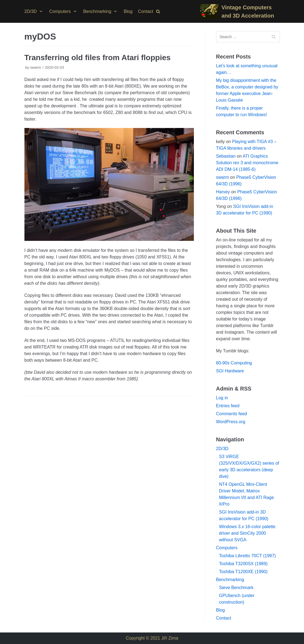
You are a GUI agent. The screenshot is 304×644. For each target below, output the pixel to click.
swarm (36, 67)
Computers (227, 548)
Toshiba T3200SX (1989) (243, 564)
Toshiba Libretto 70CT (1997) (248, 556)
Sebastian (226, 156)
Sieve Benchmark (236, 588)
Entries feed (228, 406)
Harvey (223, 192)
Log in (222, 398)
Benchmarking (230, 580)
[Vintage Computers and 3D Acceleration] (240, 12)
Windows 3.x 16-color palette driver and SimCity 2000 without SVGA (247, 533)
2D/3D (222, 449)
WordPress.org (231, 422)
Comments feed (232, 414)
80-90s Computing (234, 363)
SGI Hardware (230, 371)
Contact (146, 11)
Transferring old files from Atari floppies (98, 58)
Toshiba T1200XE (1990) (243, 572)
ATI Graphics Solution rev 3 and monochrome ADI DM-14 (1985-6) (247, 163)
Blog (128, 11)
